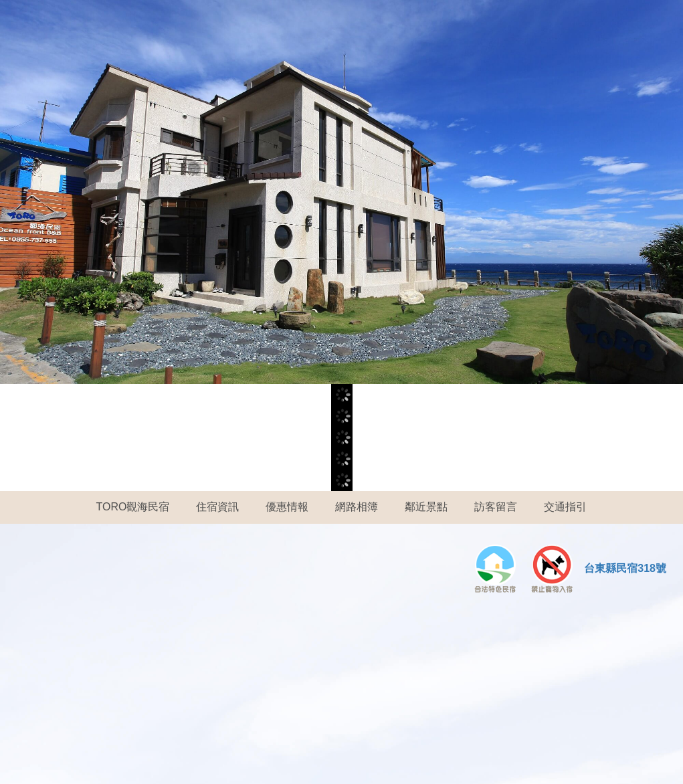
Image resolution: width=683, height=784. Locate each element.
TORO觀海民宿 (133, 507)
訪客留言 (496, 507)
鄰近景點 (426, 507)
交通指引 (565, 507)
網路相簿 (357, 507)
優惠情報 (287, 507)
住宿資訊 (217, 507)
